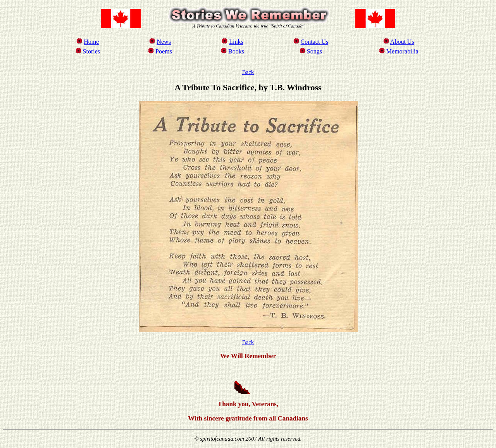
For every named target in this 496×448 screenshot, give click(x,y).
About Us (402, 42)
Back (248, 72)
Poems (164, 51)
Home (91, 42)
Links (236, 42)
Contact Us (315, 42)
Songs (314, 51)
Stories (91, 51)
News (164, 42)
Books (236, 51)
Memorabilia (402, 51)
